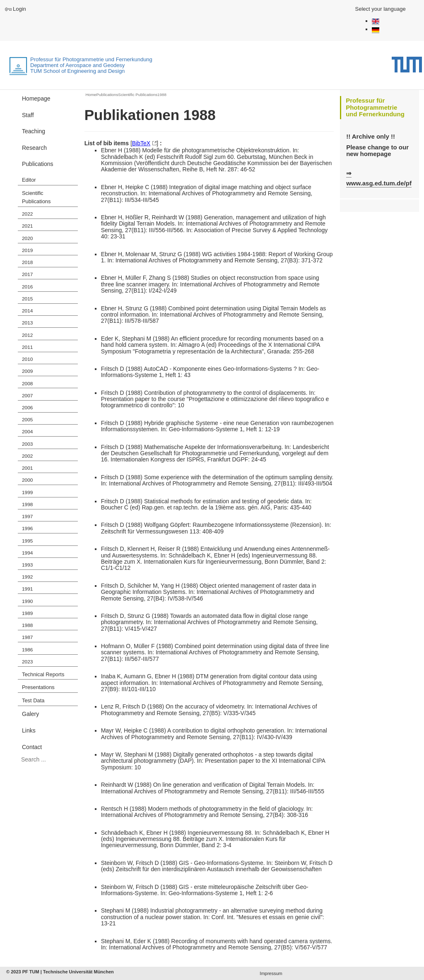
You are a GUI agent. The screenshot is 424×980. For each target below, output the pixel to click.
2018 (27, 262)
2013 (27, 323)
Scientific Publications (36, 197)
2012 (27, 335)
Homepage (36, 98)
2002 (27, 456)
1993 (27, 565)
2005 (27, 420)
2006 (27, 408)
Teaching (34, 131)
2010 (27, 359)
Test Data (33, 700)
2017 (27, 274)
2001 (27, 468)
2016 (27, 287)
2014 (27, 311)
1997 (27, 516)
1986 (27, 650)
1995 (27, 541)
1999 (27, 492)
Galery (30, 714)
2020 (27, 238)
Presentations (38, 687)
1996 (27, 528)
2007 (27, 396)
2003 (27, 444)
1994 (27, 553)
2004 (27, 432)
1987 (27, 637)
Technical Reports (43, 674)
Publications (38, 164)
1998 (27, 504)
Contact (32, 747)
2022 (27, 214)
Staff (28, 115)
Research (34, 148)
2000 (27, 480)
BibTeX (141, 143)
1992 (27, 577)
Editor (29, 180)
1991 (27, 589)
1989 (27, 613)
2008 (27, 384)
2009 (27, 371)
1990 (27, 601)
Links (29, 730)
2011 (27, 347)
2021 (27, 226)
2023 (27, 662)
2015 (27, 299)
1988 (27, 625)
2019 (27, 250)
